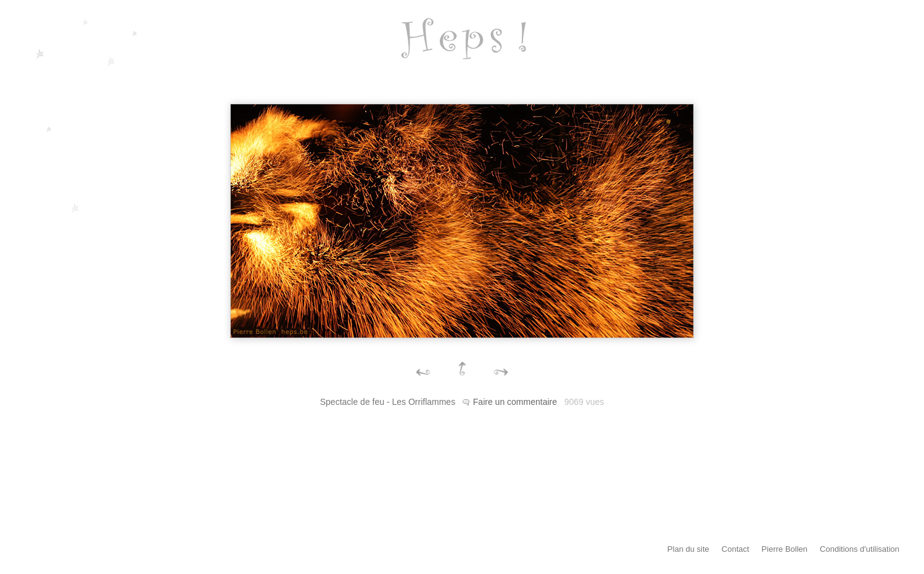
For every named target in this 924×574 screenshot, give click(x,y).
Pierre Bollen (785, 549)
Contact (736, 549)
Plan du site (688, 549)
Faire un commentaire (515, 402)
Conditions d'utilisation (860, 549)
